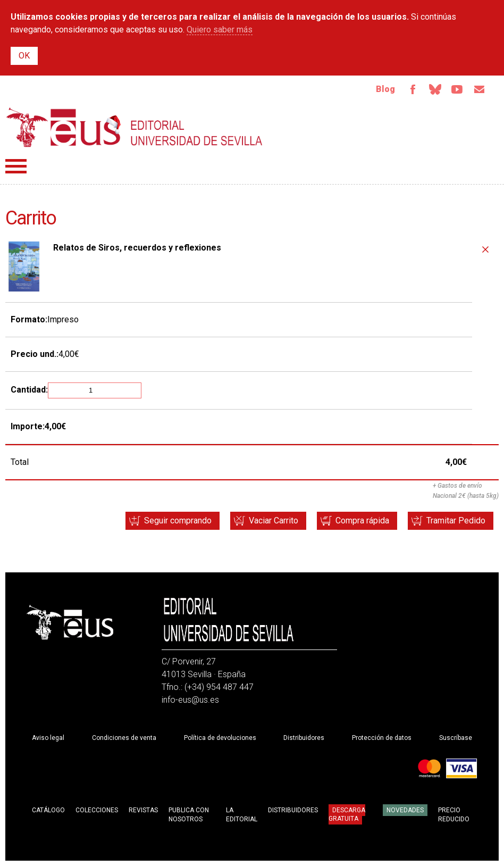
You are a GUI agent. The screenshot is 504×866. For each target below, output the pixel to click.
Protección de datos (382, 738)
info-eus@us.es (190, 700)
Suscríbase (456, 738)
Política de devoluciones (220, 738)
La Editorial (242, 815)
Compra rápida (362, 521)
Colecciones (97, 810)
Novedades (405, 810)
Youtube (457, 89)
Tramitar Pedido (456, 521)
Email (480, 89)
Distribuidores (304, 738)
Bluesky (435, 89)
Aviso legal (48, 738)
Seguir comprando (178, 521)
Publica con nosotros (189, 815)
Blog (385, 89)
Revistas (143, 810)
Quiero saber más (220, 30)
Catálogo (48, 810)
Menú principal (16, 166)
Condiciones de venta (124, 738)
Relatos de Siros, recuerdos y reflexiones (137, 248)
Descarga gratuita (347, 814)
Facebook (413, 89)
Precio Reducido (454, 815)
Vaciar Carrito (274, 521)
